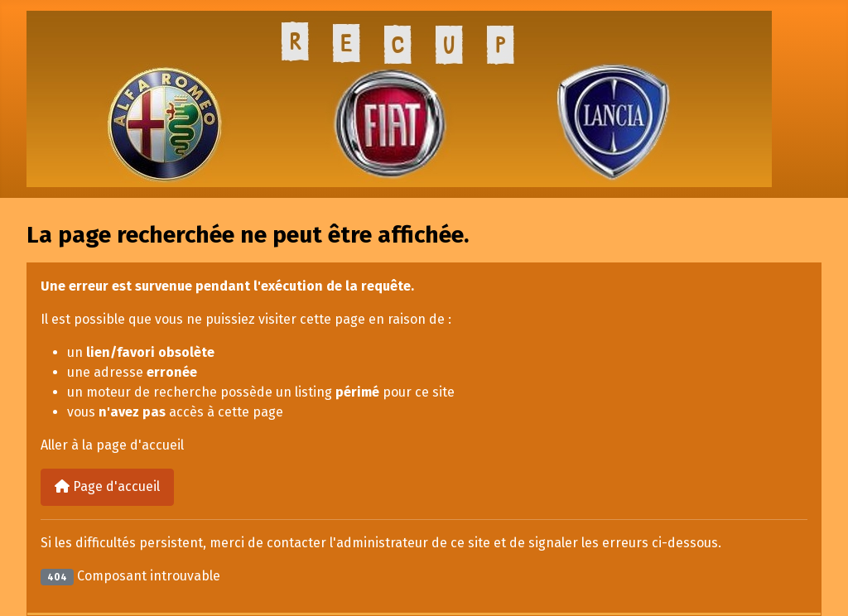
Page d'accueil (107, 486)
